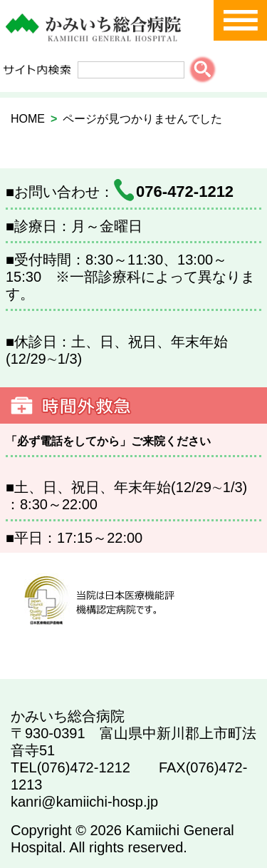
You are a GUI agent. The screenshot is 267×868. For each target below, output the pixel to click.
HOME (28, 119)
